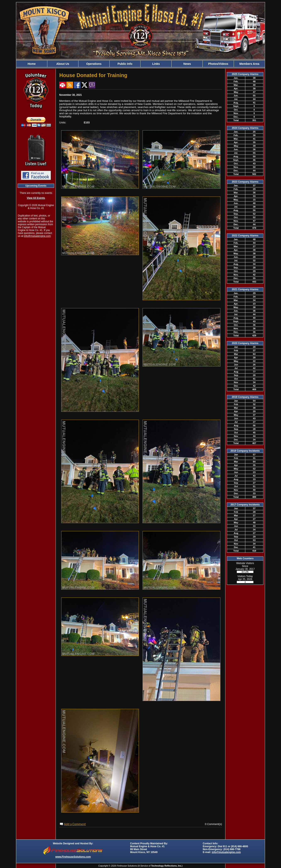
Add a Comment (75, 824)
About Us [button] (63, 64)
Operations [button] (94, 64)
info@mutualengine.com (37, 236)
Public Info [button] (125, 64)
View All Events (36, 198)
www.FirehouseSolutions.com (73, 857)
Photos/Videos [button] (218, 64)
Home (32, 64)
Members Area (249, 64)
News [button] (187, 64)
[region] (140, 64)
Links (156, 64)
